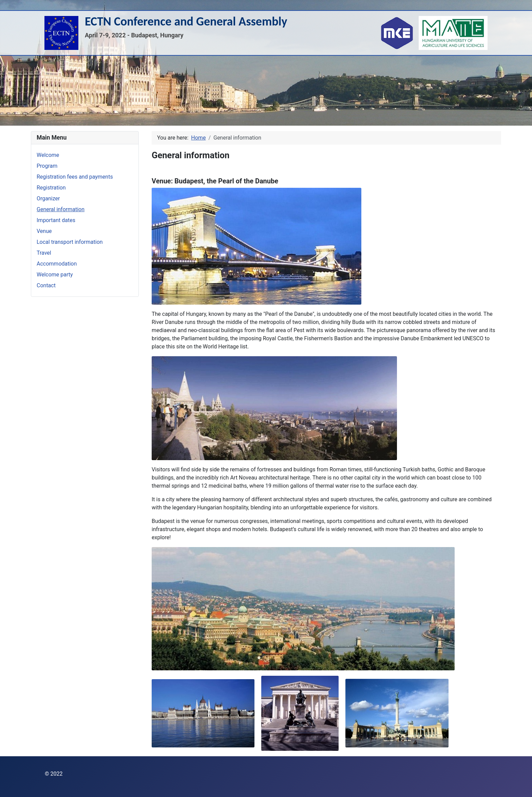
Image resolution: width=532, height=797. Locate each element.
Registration (51, 188)
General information (61, 209)
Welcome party (55, 275)
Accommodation (57, 264)
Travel (44, 253)
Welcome (48, 155)
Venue (44, 231)
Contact (46, 285)
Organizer (48, 198)
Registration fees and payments (75, 177)
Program (47, 166)
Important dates (56, 220)
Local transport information (70, 242)
